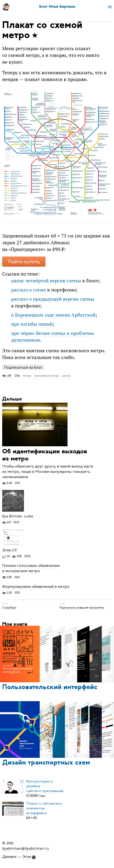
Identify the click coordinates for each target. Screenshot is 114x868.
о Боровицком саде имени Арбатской (53, 315)
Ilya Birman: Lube (18, 516)
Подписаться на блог (23, 367)
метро (27, 376)
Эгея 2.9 (9, 550)
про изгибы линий (32, 324)
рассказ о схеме (29, 290)
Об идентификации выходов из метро (45, 455)
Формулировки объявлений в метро (36, 587)
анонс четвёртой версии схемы (46, 281)
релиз (66, 376)
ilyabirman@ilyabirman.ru (26, 848)
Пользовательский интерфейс (50, 687)
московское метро (47, 376)
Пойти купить (24, 262)
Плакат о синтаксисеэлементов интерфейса (44, 808)
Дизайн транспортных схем (46, 763)
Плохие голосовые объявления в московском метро (31, 569)
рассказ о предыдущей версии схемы (53, 299)
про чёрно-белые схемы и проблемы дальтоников (53, 336)
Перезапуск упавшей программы (82, 608)
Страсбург (9, 608)
